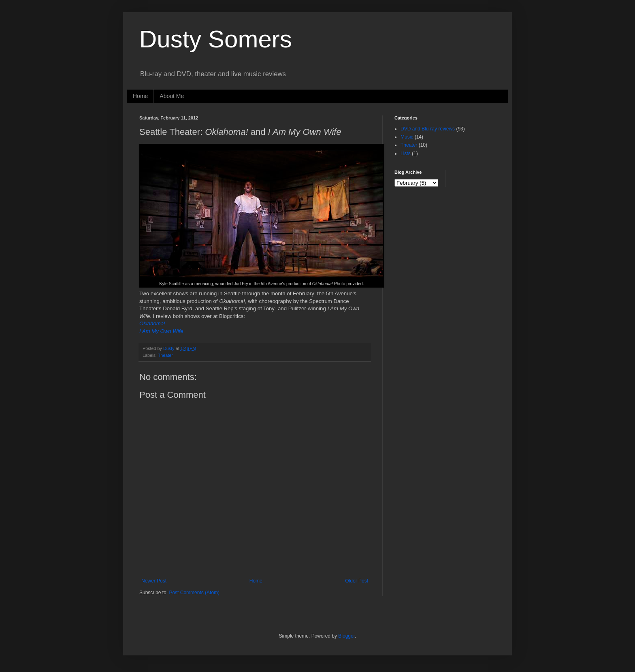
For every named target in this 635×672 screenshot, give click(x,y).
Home (140, 96)
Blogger (346, 636)
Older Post (357, 581)
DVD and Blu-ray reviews (428, 129)
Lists (406, 154)
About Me (172, 96)
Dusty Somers (216, 39)
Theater (165, 355)
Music (407, 137)
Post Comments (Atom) (194, 593)
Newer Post (154, 581)
